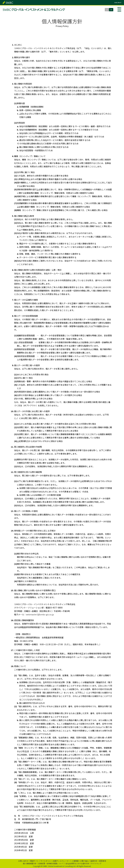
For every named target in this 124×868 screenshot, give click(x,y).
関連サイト (34, 861)
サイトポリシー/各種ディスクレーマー (55, 861)
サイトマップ (96, 863)
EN (111, 10)
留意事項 (103, 861)
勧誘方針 (94, 861)
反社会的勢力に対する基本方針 (77, 863)
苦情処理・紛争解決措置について (51, 863)
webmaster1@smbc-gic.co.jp (40, 614)
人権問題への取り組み (80, 861)
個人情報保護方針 (30, 863)
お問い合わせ (23, 861)
